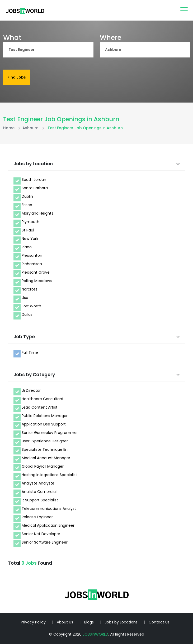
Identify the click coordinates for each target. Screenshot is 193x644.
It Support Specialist (40, 500)
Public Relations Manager (45, 416)
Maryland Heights (37, 213)
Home (9, 128)
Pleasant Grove (36, 272)
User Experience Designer (45, 441)
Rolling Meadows (37, 281)
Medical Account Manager (46, 458)
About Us (65, 622)
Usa (25, 298)
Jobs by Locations (121, 622)
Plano (27, 247)
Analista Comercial (39, 492)
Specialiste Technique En (45, 449)
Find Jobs (17, 77)
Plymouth (30, 222)
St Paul (28, 230)
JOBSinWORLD (95, 634)
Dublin (27, 196)
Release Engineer (37, 517)
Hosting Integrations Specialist (49, 475)
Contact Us (159, 622)
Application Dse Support (44, 424)
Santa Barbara (35, 188)
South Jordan (34, 180)
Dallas (27, 314)
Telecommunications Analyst (49, 509)
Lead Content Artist (40, 407)
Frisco (27, 205)
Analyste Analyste (38, 483)
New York (30, 239)
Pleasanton (32, 255)
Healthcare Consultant (43, 399)
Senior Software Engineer (45, 542)
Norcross (30, 289)
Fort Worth (31, 306)
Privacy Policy (33, 622)
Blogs (89, 622)
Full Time (30, 352)
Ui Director (31, 390)
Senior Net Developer (41, 534)
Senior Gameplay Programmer (50, 433)
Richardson (32, 264)
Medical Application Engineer (48, 525)
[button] (178, 164)
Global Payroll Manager (43, 466)
